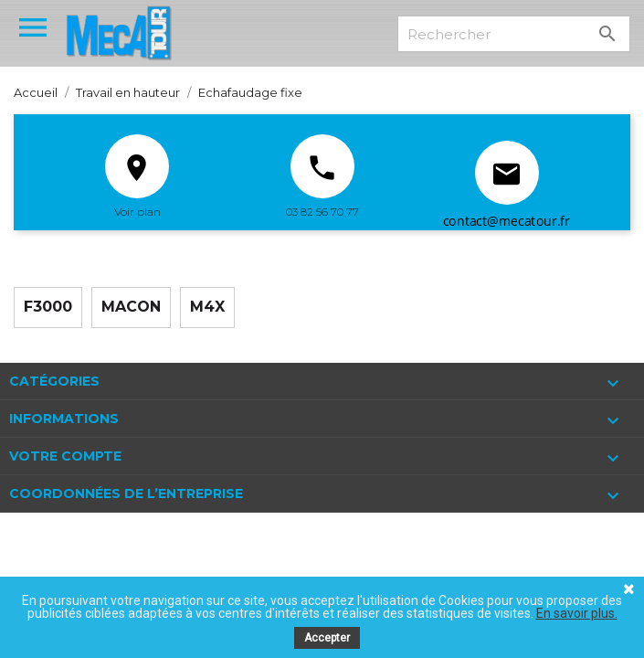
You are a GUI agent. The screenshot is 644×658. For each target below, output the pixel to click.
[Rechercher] (514, 34)
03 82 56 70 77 (322, 212)
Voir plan (137, 212)
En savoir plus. (577, 613)
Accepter (327, 638)
